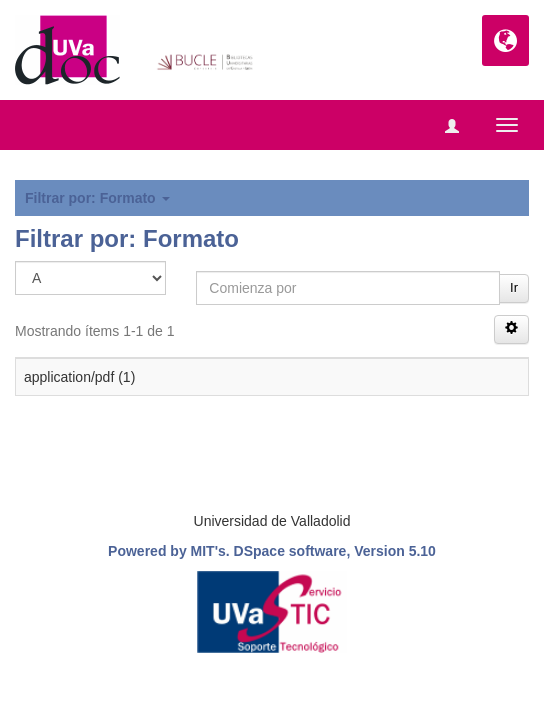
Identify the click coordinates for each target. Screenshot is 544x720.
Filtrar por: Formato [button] (97, 198)
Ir (514, 287)
